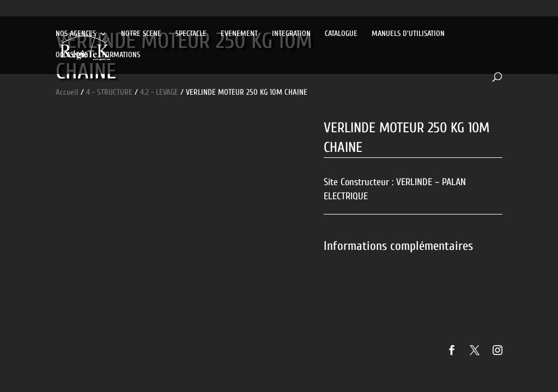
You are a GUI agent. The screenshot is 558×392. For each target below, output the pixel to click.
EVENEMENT (239, 34)
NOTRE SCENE (141, 34)
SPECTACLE (191, 34)
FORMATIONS (121, 55)
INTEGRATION (291, 34)
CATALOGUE (341, 34)
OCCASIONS (72, 55)
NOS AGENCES (76, 34)
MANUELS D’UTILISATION (408, 34)
